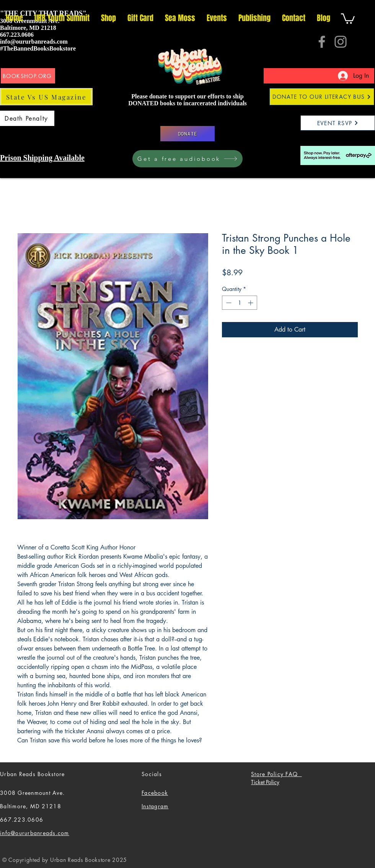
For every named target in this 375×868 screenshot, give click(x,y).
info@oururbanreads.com (34, 42)
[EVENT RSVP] (338, 123)
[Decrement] (228, 303)
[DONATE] (187, 134)
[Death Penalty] (27, 118)
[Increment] (251, 303)
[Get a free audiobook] (187, 159)
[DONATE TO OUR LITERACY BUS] (322, 97)
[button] (348, 18)
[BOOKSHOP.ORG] (28, 76)
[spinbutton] (240, 303)
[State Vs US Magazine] (46, 97)
